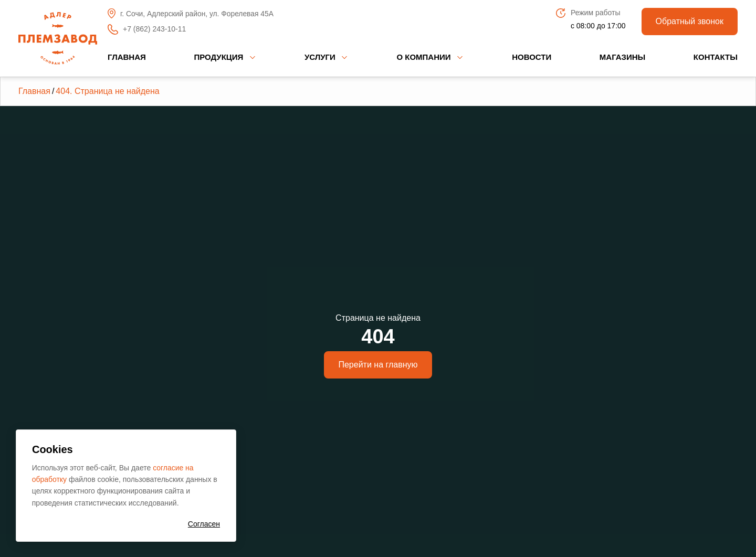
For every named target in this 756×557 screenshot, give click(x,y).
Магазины (622, 57)
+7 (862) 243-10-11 (147, 29)
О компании (423, 57)
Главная (127, 57)
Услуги (320, 57)
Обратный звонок (690, 21)
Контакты (716, 57)
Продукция (218, 57)
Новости (532, 57)
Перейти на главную (378, 365)
